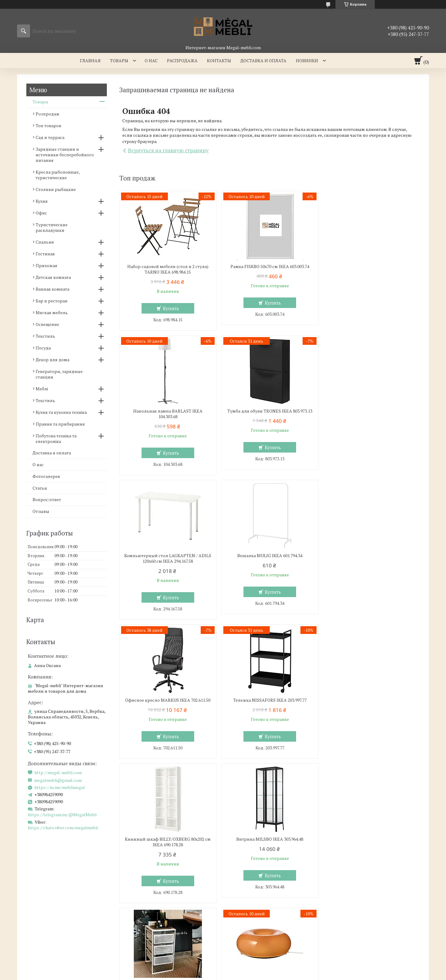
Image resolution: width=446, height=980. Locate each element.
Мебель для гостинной (255, 885)
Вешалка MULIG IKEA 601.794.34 (371, 411)
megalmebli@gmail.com (58, 780)
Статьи (40, 488)
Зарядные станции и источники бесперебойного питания (65, 155)
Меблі (42, 389)
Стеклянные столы (42, 894)
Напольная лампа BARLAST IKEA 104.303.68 (371, 269)
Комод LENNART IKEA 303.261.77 (269, 700)
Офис (41, 213)
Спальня (45, 242)
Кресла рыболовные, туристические (58, 175)
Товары (119, 61)
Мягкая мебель (52, 312)
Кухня (42, 201)
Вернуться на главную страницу (168, 150)
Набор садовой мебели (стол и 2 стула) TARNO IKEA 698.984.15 (168, 269)
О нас (151, 61)
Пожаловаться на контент (248, 974)
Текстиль (45, 336)
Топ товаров (48, 126)
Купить (171, 308)
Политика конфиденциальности (301, 974)
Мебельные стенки (251, 894)
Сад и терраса (50, 137)
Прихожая (46, 265)
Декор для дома (52, 360)
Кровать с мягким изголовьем (159, 894)
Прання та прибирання (60, 424)
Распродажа (182, 61)
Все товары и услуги (391, 773)
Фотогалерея (46, 476)
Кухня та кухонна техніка (61, 412)
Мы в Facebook (351, 930)
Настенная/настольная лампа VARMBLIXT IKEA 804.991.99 (371, 703)
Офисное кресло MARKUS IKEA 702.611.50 (168, 556)
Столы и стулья (38, 912)
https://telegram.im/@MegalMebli (62, 815)
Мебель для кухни (41, 885)
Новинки (307, 61)
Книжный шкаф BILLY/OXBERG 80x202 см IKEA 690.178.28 (371, 558)
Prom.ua (250, 963)
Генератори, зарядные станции (59, 374)
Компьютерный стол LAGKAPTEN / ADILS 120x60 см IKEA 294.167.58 (269, 414)
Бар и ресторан (52, 301)
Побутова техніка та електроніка (56, 438)
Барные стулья (37, 903)
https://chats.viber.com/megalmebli (63, 828)
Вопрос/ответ (47, 499)
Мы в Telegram (351, 939)
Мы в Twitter (349, 912)
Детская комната (53, 277)
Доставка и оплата (263, 61)
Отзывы (41, 511)
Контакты (219, 61)
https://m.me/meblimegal (60, 787)
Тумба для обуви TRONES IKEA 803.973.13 (168, 411)
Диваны (239, 903)
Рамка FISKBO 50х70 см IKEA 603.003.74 (269, 267)
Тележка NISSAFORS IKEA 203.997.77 (269, 556)
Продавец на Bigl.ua (223, 968)
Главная (90, 61)
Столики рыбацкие (56, 189)
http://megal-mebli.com (58, 773)
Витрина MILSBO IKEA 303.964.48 (168, 700)
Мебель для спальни (148, 885)
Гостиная (45, 254)
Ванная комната (52, 289)
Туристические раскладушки (52, 227)
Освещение (47, 324)
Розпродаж (48, 114)
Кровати (135, 903)
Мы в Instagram (352, 921)
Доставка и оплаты (356, 885)
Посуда (43, 348)
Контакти (345, 894)
